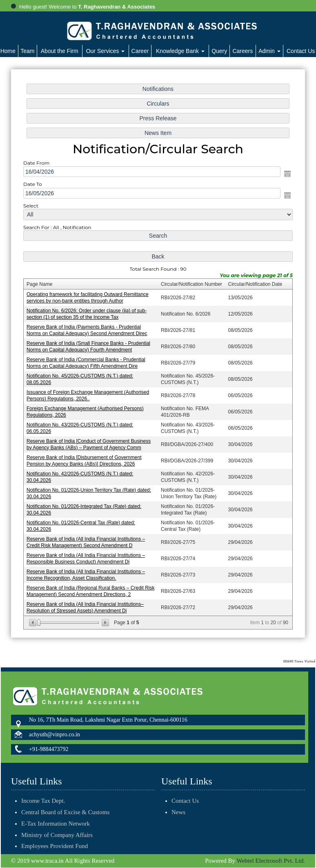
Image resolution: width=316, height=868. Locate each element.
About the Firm (60, 51)
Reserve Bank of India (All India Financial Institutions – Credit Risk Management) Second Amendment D (87, 539)
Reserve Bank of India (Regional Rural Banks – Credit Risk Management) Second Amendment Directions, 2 (91, 587)
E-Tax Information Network (56, 814)
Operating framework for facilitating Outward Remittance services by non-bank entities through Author (89, 298)
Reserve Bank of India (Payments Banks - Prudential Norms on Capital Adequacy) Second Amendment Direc (88, 330)
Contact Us (176, 801)
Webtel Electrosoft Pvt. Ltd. (271, 861)
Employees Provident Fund (55, 837)
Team (27, 51)
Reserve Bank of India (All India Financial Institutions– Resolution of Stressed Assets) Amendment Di (86, 603)
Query (219, 51)
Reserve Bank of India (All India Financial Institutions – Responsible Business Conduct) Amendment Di (87, 555)
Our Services (106, 51)
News (169, 812)
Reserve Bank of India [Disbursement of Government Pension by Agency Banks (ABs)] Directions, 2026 (85, 458)
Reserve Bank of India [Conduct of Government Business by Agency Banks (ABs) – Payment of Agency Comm (90, 443)
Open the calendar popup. (285, 177)
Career (140, 51)
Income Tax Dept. (43, 791)
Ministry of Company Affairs (57, 826)
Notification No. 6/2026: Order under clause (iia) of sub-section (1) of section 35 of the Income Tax (88, 315)
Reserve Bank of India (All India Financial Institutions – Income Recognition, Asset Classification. (87, 571)
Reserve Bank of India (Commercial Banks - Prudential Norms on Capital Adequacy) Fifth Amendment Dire (87, 363)
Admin (269, 51)
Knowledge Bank (180, 51)
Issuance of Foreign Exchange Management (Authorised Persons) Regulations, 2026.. (89, 394)
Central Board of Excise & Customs (65, 803)
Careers (243, 51)
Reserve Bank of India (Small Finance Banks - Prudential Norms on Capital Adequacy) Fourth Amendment (89, 346)
